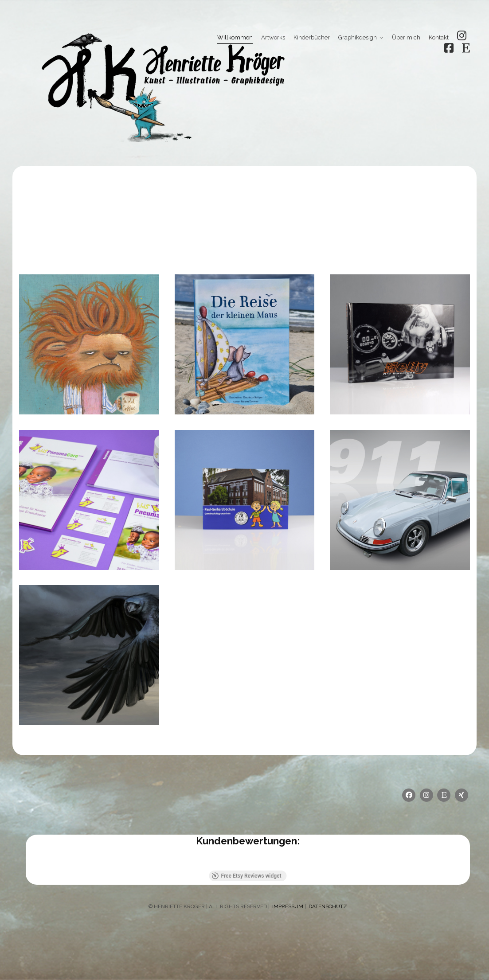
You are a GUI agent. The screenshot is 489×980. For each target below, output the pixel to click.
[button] (26, 862)
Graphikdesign (358, 37)
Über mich (406, 37)
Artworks (273, 37)
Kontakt (439, 37)
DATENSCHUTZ (328, 906)
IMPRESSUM (287, 906)
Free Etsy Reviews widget (246, 876)
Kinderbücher (312, 37)
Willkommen (235, 37)
